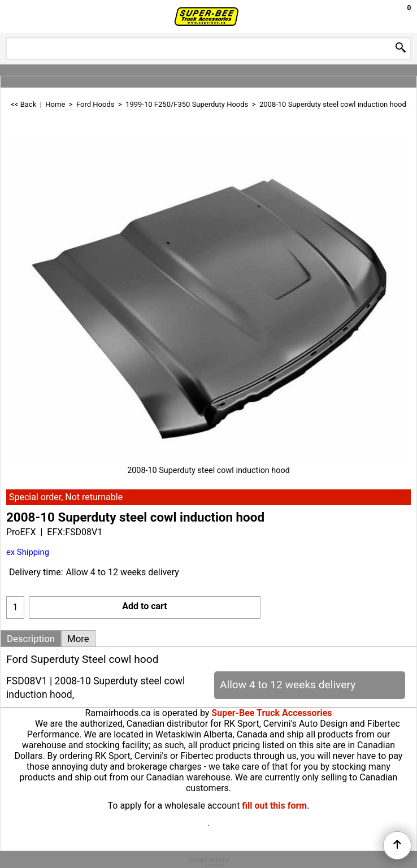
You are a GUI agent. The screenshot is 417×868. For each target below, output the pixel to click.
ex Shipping (28, 552)
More (78, 639)
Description (31, 639)
